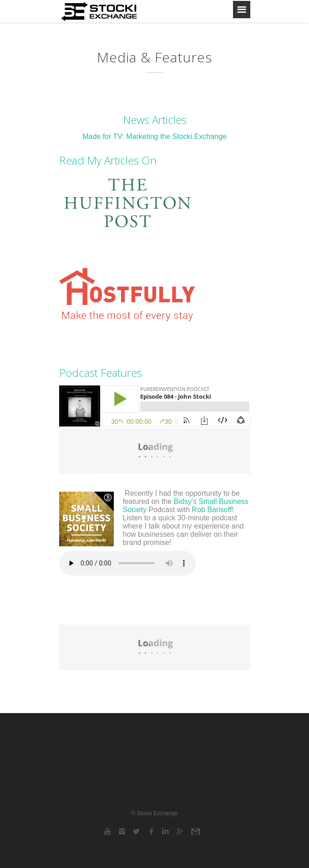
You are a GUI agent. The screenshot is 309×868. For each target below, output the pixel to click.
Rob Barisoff (212, 510)
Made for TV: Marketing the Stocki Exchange (154, 136)
